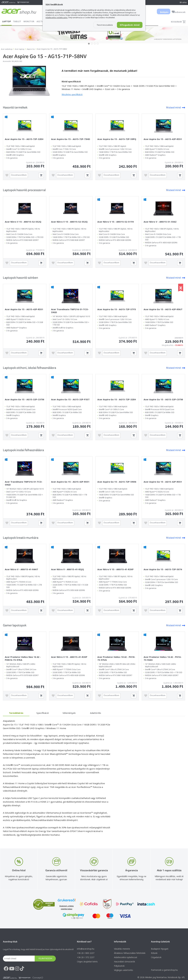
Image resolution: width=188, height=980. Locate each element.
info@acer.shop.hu (86, 949)
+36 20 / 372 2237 (86, 957)
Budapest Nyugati (160, 949)
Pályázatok (119, 966)
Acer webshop (7, 49)
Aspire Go (32, 49)
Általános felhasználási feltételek (130, 953)
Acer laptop (21, 49)
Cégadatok (156, 957)
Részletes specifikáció (72, 94)
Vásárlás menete (122, 949)
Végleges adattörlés (124, 970)
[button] (89, 44)
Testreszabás (100, 25)
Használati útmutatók (124, 962)
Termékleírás (16, 713)
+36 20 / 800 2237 (86, 953)
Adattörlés (96, 713)
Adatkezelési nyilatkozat (126, 957)
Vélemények (69, 713)
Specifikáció (43, 713)
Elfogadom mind (128, 25)
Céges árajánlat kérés (87, 962)
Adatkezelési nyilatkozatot (56, 18)
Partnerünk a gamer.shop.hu (164, 970)
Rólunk (154, 953)
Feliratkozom (45, 958)
